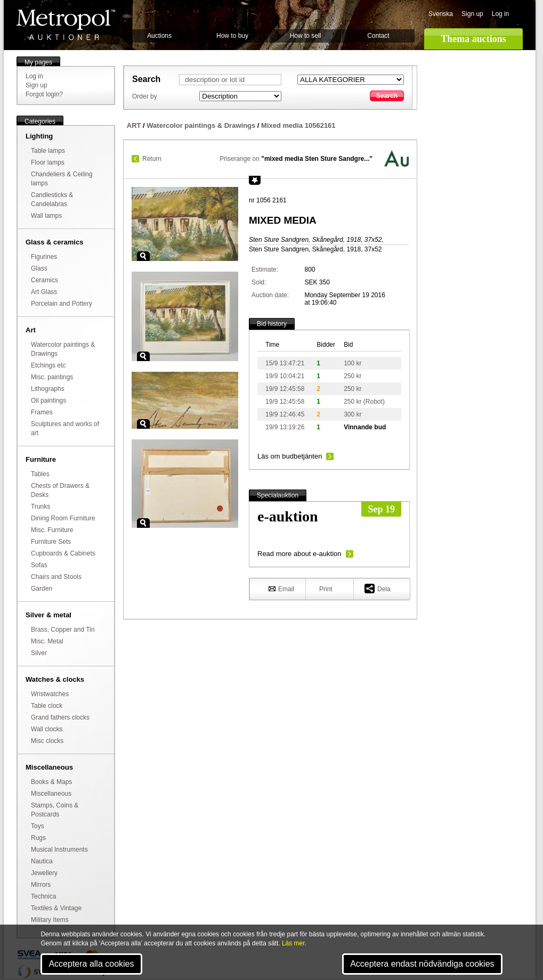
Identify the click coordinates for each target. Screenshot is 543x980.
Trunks (40, 507)
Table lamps (48, 151)
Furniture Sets (51, 542)
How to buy (232, 36)
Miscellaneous (51, 794)
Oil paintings (48, 401)
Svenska (441, 14)
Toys (38, 826)
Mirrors (41, 885)
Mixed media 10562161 (298, 125)
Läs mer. (294, 943)
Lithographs (48, 389)
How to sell (306, 36)
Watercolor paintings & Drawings (201, 125)
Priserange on (296, 159)
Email (281, 589)
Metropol (66, 25)
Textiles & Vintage (56, 908)
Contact (378, 36)
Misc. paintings (52, 377)
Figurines (44, 257)
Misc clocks (47, 741)
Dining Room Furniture (63, 518)
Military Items (50, 920)
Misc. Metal (47, 641)
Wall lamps (46, 216)
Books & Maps (51, 782)
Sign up (472, 14)
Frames (42, 412)
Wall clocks (47, 729)
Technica (43, 896)
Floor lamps (48, 162)
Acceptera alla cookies (91, 964)
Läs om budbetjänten (290, 456)
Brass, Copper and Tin (63, 630)
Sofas (39, 565)
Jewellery (44, 873)
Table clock (47, 706)
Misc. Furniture (52, 530)
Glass (39, 268)
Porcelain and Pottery (62, 304)
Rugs (38, 838)
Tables (40, 474)
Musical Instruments (59, 850)
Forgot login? (44, 94)
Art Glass (44, 292)
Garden (42, 589)
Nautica (42, 861)
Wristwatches (50, 694)
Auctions (159, 36)
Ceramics (44, 280)
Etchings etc (48, 365)
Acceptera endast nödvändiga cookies (422, 964)
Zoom (143, 256)
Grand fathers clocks (60, 717)
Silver (39, 653)
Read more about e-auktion (299, 554)
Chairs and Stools (56, 577)
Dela (378, 588)
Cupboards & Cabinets (63, 553)
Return (152, 159)
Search (387, 96)
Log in (501, 14)
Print (326, 589)
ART (134, 125)
